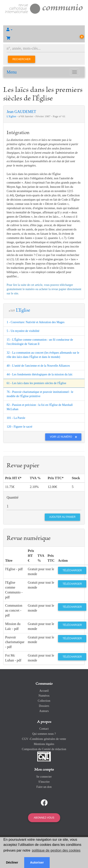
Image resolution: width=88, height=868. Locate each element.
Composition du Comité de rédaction (44, 749)
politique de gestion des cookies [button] (56, 850)
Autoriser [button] (37, 862)
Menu (12, 72)
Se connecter (44, 777)
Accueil (44, 691)
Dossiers (44, 706)
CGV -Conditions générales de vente (44, 739)
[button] (44, 30)
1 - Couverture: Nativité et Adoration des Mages (36, 322)
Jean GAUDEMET (21, 112)
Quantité (13, 497)
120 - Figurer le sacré (19, 427)
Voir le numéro (65, 437)
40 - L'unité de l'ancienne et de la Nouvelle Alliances (38, 366)
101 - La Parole (16, 418)
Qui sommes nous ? (44, 734)
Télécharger (72, 570)
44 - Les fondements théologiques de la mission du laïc (40, 374)
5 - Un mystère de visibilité (23, 331)
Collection (44, 701)
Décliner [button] (12, 862)
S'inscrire (44, 782)
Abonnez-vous (44, 818)
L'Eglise (12, 116)
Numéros (44, 696)
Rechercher (22, 59)
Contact (44, 729)
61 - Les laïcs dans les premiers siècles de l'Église (36, 383)
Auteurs (44, 711)
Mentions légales (44, 744)
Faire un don (44, 787)
